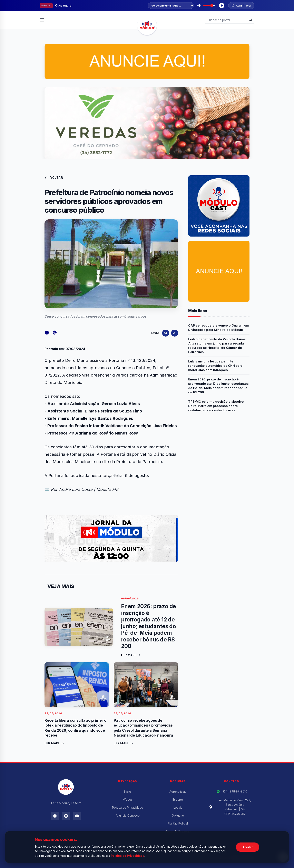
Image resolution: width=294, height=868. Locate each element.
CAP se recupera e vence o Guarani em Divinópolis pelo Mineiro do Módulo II (219, 328)
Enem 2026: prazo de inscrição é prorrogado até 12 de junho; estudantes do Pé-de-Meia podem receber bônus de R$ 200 (218, 386)
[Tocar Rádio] (222, 6)
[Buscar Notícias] (228, 20)
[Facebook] (55, 816)
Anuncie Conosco (128, 815)
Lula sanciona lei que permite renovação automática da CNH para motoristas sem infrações (215, 366)
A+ (166, 333)
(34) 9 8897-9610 (235, 791)
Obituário (178, 815)
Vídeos (128, 800)
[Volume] (209, 6)
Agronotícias (178, 792)
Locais (178, 807)
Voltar (54, 178)
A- (175, 333)
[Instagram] (66, 816)
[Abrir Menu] (42, 20)
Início (128, 792)
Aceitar (248, 847)
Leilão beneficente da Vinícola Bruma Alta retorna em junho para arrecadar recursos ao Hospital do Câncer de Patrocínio (217, 346)
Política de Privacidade (128, 807)
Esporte (178, 800)
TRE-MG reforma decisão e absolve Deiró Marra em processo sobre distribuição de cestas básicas (216, 406)
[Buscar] (250, 20)
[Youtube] (77, 816)
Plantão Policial (178, 823)
